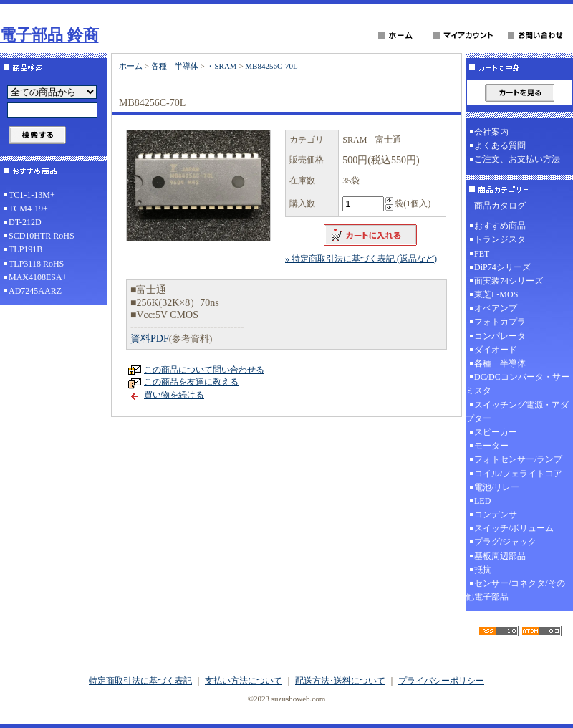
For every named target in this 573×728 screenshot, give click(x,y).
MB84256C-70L (271, 66)
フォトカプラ (500, 322)
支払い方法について (244, 681)
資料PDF (150, 339)
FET (482, 254)
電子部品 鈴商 (49, 35)
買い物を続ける (174, 395)
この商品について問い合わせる (204, 370)
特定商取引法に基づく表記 (140, 681)
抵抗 (483, 570)
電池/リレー (497, 487)
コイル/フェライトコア (518, 474)
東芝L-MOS (496, 294)
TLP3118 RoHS (36, 264)
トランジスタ (500, 239)
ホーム (131, 66)
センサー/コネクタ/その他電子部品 (515, 590)
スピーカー (496, 432)
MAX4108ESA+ (38, 277)
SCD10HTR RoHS (42, 236)
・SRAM (221, 66)
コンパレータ (500, 336)
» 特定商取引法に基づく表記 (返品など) (361, 259)
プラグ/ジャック (505, 542)
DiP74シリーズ (502, 267)
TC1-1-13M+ (32, 195)
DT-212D (25, 222)
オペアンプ (496, 308)
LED (482, 501)
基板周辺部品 (500, 556)
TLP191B (25, 249)
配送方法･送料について (340, 681)
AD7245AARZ (35, 291)
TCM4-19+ (28, 209)
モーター (491, 446)
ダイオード (496, 350)
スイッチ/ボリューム (514, 528)
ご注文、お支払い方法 (517, 159)
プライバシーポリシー (441, 681)
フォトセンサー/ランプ (518, 459)
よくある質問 (500, 145)
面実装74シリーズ (509, 281)
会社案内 (491, 132)
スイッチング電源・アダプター (517, 412)
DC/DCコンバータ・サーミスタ (517, 384)
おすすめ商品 (500, 226)
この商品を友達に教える (191, 382)
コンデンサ (496, 514)
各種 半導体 (175, 66)
